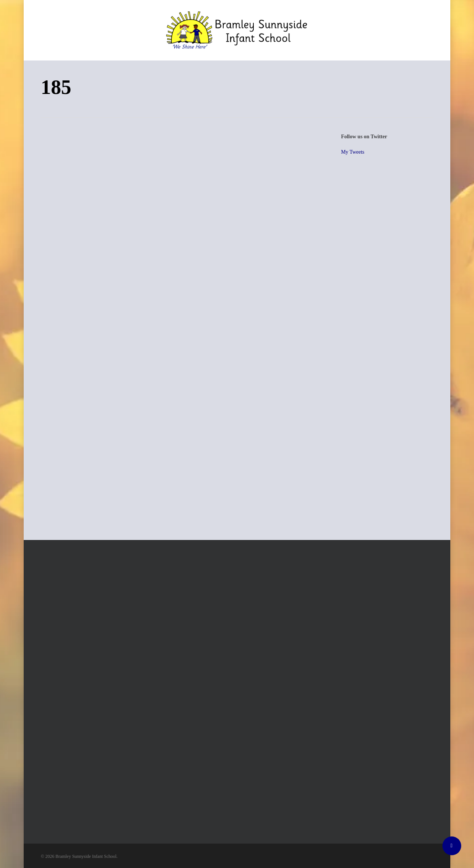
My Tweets (353, 152)
